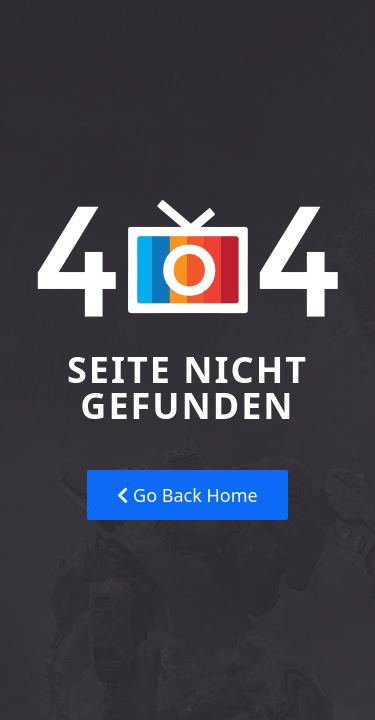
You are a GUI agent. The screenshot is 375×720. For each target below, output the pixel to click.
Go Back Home (187, 495)
